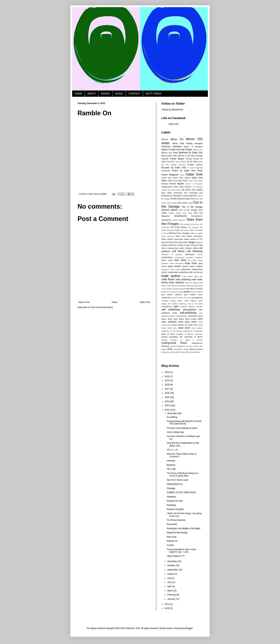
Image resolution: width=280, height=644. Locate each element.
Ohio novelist (172, 203)
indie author (171, 276)
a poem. (171, 545)
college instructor (169, 245)
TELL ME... (172, 469)
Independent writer (170, 187)
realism (180, 301)
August (171, 574)
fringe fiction (191, 263)
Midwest (181, 199)
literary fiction (168, 283)
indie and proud (196, 272)
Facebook (166, 171)
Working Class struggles (179, 233)
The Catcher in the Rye (189, 224)
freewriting (179, 263)
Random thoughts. (176, 509)
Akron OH (177, 139)
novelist (199, 289)
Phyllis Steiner (175, 213)
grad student (175, 266)
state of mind (168, 334)
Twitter (192, 230)
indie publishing (183, 280)
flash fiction (181, 260)
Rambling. (172, 505)
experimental (180, 257)
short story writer (187, 322)
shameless (193, 316)
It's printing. (172, 417)
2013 (167, 406)
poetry (187, 292)
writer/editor (178, 349)
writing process (196, 349)
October (171, 565)
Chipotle (165, 159)
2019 (167, 381)
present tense (177, 298)
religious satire (196, 301)
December (173, 413)
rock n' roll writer (195, 304)
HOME (78, 94)
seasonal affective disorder (191, 307)
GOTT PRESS (154, 94)
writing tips (165, 352)
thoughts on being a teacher (187, 340)
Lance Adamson (190, 196)
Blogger (189, 628)
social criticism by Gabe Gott (184, 325)
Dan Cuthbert (181, 162)
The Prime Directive (176, 520)
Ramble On (172, 541)
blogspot (199, 242)
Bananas (171, 465)
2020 (167, 376)
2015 (167, 397)
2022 (167, 372)
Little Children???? (176, 556)
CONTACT (134, 94)
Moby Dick (190, 199)
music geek (198, 286)
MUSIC (119, 94)
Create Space (177, 159)
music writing (166, 289)
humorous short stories (171, 269)
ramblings (165, 301)
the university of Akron (191, 337)
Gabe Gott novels (196, 181)
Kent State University (172, 193)
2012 (167, 410)
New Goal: (172, 537)
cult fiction (178, 251)
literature (180, 283)
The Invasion (193, 227)
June (170, 582)
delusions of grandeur (172, 254)
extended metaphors (194, 257)
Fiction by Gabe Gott (184, 171)
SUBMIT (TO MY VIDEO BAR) (181, 492)
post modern (190, 295)
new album (190, 289)
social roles (172, 328)
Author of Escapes (193, 147)
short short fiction (176, 319)
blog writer (183, 242)
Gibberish (171, 497)
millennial (190, 286)
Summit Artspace (178, 220)
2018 (167, 385)
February (172, 595)
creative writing (192, 248)
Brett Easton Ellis (169, 156)
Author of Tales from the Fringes (177, 150)
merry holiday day (175, 432)
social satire (184, 328)
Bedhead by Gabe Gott (191, 153)
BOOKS (106, 94)
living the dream (192, 283)
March (171, 591)
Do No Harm (192, 162)
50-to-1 (165, 139)
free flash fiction (195, 260)
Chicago (199, 156)
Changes (171, 488)
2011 (167, 604)
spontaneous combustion (193, 331)
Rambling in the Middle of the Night (183, 529)
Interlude (171, 461)
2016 (167, 393)
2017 (167, 389)
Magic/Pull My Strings (177, 533)
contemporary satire (175, 248)
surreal (164, 337)
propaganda (197, 298)
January (171, 599)
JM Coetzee (198, 187)
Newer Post (84, 302)
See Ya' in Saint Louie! (177, 480)
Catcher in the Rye (186, 156)
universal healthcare (178, 346)
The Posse (185, 230)
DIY (173, 162)
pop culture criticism (172, 295)
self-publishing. (182, 316)
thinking (164, 340)
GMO (182, 175)
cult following (195, 251)
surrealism (174, 337)
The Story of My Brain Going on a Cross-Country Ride (183, 474)
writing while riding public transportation (185, 352)
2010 (167, 608)
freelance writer (168, 263)
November (173, 561)
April (170, 586)
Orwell (190, 203)
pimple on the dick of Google (172, 292)
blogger (192, 242)
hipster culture (189, 266)
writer (170, 349)
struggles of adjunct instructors (189, 334)
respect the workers (170, 304)
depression (190, 254)
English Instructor (178, 165)
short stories (191, 319)
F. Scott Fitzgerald (195, 168)
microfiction (181, 286)
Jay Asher (186, 190)
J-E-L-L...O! (172, 450)
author (187, 239)
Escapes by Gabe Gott (173, 168)
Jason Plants (176, 190)
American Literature (172, 147)
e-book (200, 254)
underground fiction (174, 343)
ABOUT (92, 94)
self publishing (171, 310)
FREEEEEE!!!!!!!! (175, 484)
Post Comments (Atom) (102, 307)
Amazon (199, 144)
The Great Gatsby (179, 227)
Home (115, 302)
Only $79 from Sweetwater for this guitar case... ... (183, 444)
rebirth (187, 301)
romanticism (167, 306)
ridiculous (183, 304)
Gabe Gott (173, 124)
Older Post (145, 302)
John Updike (197, 190)
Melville (174, 199)
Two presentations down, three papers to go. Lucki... (181, 551)
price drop (187, 298)
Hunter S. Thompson (194, 184)
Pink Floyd (187, 213)
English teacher (195, 165)
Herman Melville (169, 184)
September (173, 570)
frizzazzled (172, 524)
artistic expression (175, 239)
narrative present (179, 289)
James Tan (166, 190)
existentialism (167, 257)
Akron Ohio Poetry (182, 144)
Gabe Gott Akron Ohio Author (176, 178)
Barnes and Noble (170, 153)
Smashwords (180, 216)
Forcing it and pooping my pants (182, 428)
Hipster (181, 184)
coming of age (183, 245)
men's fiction (172, 286)
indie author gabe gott (192, 276)
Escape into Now (175, 501)
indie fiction (168, 279)
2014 (167, 401)
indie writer (197, 280)
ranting (173, 301)
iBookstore (186, 269)
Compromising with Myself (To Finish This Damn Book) (184, 422)
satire (176, 306)
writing (186, 349)
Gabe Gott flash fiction (178, 181)
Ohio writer (182, 203)
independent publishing (178, 272)
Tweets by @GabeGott (172, 110)
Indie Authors (185, 187)
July (170, 578)
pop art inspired (197, 292)
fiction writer (167, 260)
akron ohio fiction (184, 236)
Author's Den (198, 150)
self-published (189, 310)
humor (199, 266)
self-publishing (188, 313)
